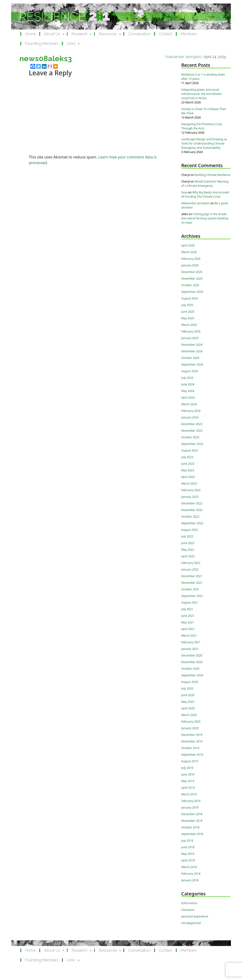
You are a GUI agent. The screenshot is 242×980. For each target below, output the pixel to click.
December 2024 (192, 345)
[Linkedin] (44, 66)
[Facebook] (33, 66)
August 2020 (190, 682)
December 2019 (192, 735)
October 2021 (190, 589)
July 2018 (187, 841)
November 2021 (192, 583)
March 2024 (189, 404)
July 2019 (187, 768)
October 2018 (190, 827)
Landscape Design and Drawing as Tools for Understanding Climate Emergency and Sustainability (204, 143)
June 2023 (188, 464)
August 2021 (190, 603)
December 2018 (192, 814)
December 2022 (192, 503)
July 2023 (187, 457)
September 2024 (192, 364)
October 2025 (190, 285)
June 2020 (188, 695)
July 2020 (187, 688)
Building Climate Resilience (213, 175)
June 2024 (188, 384)
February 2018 (191, 874)
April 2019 (188, 788)
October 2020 (190, 669)
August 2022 (190, 530)
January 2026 (190, 265)
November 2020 (192, 662)
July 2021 (187, 609)
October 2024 (190, 358)
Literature (188, 910)
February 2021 (191, 642)
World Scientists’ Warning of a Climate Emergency (205, 184)
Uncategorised (191, 923)
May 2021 (188, 622)
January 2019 (190, 807)
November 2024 (192, 351)
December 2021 (192, 576)
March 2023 (189, 484)
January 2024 (190, 417)
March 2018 (189, 867)
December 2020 (192, 655)
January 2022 (190, 569)
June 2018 (188, 847)
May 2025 (188, 318)
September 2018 (192, 834)
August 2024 (190, 371)
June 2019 (188, 774)
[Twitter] (39, 66)
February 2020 (191, 722)
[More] (56, 66)
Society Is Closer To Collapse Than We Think (204, 111)
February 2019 (191, 801)
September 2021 (192, 596)
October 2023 (190, 437)
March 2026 (189, 252)
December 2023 (192, 424)
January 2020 (190, 728)
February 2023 (191, 490)
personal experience (195, 916)
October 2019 (190, 748)
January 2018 (190, 880)
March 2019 (189, 794)
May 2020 (188, 702)
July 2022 (187, 536)
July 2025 (187, 305)
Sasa (184, 192)
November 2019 (192, 741)
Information (189, 903)
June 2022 (188, 543)
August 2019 (190, 761)
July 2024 (187, 378)
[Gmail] (50, 66)
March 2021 (189, 636)
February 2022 (191, 563)
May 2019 (188, 781)
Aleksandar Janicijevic (184, 57)
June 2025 (188, 312)
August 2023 (190, 450)
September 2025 (192, 292)
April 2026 (188, 245)
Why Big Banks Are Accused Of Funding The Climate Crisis (205, 194)
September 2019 (192, 755)
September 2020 (192, 675)
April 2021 (188, 629)
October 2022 (190, 517)
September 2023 (192, 444)
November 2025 (192, 279)
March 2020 (189, 715)
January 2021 (190, 649)
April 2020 (188, 708)
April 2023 (188, 477)
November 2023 (192, 431)
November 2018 (192, 821)
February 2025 (191, 331)
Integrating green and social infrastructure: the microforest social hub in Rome (201, 94)
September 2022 (192, 523)
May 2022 (188, 550)
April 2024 (188, 398)
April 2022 (188, 556)
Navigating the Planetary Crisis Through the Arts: (202, 126)
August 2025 (190, 298)
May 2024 (188, 391)
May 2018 (188, 854)
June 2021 (188, 616)
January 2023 (190, 497)
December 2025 (192, 272)
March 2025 (189, 325)
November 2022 (192, 510)
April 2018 (188, 860)
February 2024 (191, 411)
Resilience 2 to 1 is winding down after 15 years (203, 77)
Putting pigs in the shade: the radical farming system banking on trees (205, 218)
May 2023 (188, 470)
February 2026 (191, 259)
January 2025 (190, 338)
